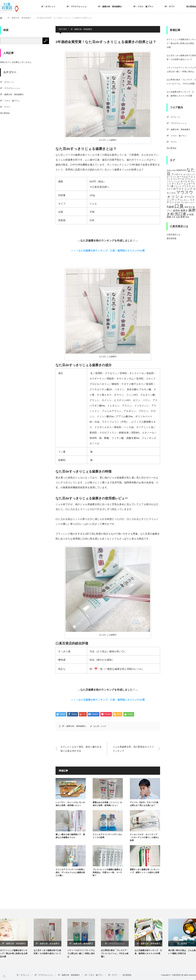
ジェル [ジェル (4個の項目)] (177, 182)
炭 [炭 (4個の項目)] (188, 215)
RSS (4, 976)
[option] (17, 939)
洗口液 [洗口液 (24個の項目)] (180, 214)
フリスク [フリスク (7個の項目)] (186, 186)
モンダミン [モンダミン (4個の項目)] (185, 200)
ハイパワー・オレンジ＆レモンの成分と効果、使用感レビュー (70, 804)
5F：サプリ (170, 7)
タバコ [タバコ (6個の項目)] (184, 181)
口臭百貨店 (176, 975)
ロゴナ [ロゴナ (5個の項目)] (177, 202)
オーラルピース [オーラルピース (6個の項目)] (185, 177)
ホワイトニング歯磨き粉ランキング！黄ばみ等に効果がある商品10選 (181, 43)
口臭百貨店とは (173, 235)
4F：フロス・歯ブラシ (143, 7)
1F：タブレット (48, 7)
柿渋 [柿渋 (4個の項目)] (190, 207)
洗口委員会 (191, 7)
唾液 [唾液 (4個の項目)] (186, 207)
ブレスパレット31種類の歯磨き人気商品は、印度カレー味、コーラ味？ (107, 872)
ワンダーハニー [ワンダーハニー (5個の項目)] (188, 202)
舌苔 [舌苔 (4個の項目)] (173, 217)
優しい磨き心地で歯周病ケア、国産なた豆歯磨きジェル (70, 836)
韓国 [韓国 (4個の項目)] (187, 217)
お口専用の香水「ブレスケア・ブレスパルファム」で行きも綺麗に (115, 953)
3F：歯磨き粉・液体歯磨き (110, 7)
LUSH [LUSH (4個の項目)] (173, 170)
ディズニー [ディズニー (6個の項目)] (177, 184)
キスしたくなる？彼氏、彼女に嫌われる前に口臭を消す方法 (81, 749)
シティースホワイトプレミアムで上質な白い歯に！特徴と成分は (81, 953)
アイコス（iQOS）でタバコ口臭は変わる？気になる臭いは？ (144, 804)
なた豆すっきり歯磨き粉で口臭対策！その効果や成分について (47, 952)
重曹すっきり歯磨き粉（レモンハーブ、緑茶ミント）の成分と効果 (145, 871)
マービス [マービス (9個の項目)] (189, 197)
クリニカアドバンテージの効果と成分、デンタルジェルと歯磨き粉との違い (70, 872)
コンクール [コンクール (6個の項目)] (179, 179)
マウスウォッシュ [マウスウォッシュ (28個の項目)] (180, 194)
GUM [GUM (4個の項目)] (169, 170)
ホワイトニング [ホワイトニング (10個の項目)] (183, 189)
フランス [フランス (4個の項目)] (178, 186)
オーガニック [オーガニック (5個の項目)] (189, 174)
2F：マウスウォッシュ (77, 7)
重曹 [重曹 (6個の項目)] (183, 217)
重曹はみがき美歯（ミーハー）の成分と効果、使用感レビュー (107, 804)
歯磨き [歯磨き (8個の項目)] (184, 210)
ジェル (103, 726)
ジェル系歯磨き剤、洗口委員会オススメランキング (133, 749)
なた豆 (96, 726)
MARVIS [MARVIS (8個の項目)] (181, 170)
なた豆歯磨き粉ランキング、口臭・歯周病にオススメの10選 (148, 952)
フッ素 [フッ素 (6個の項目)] (170, 186)
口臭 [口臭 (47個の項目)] (179, 206)
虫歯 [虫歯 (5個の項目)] (178, 217)
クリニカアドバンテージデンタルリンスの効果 (107, 836)
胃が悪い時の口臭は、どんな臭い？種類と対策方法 (182, 952)
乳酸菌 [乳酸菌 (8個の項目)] (170, 207)
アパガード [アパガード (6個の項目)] (177, 174)
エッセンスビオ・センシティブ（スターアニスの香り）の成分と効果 (145, 837)
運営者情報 (171, 238)
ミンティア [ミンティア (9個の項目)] (173, 200)
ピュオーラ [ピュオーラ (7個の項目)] (189, 184)
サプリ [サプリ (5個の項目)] (188, 179)
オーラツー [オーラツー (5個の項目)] (171, 177)
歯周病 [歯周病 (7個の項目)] (176, 211)
